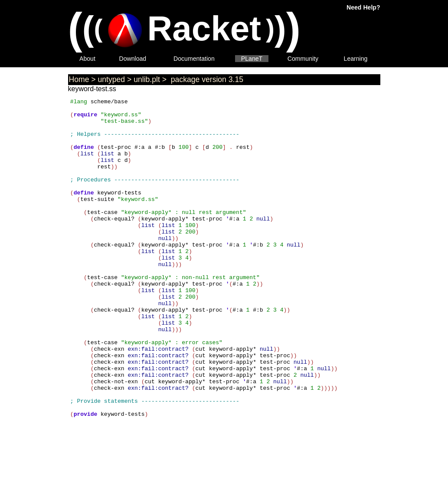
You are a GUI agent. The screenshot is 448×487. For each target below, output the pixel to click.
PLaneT (252, 59)
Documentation (194, 59)
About (87, 59)
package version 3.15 (206, 79)
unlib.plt (147, 79)
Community (303, 59)
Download (133, 59)
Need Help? (363, 7)
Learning (356, 59)
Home (79, 79)
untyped (112, 79)
